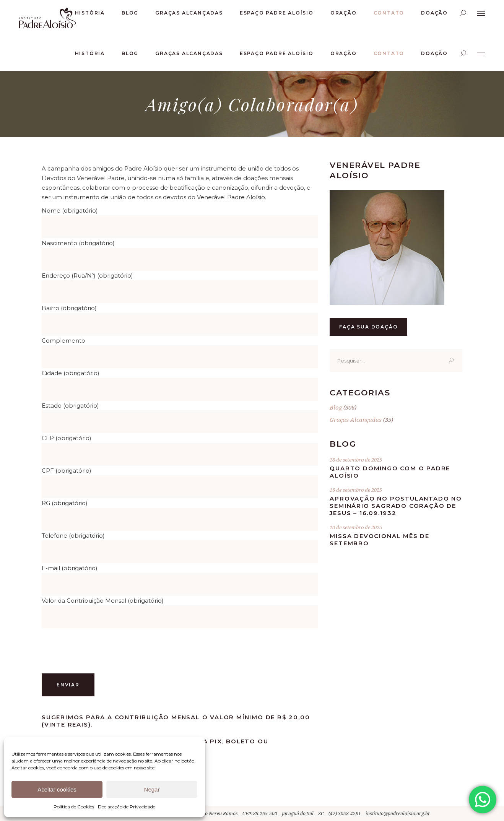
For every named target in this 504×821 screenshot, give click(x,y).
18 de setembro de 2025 (356, 460)
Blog (336, 407)
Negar (152, 789)
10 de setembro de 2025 (356, 527)
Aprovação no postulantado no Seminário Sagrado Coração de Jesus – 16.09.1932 (396, 506)
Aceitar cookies (57, 789)
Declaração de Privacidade (127, 807)
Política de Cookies (74, 807)
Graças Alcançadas (356, 419)
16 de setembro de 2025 (356, 490)
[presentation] (100, 651)
